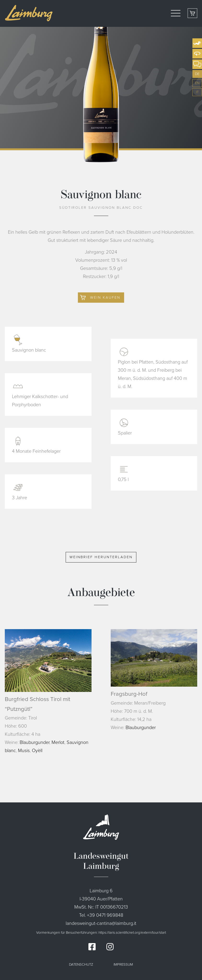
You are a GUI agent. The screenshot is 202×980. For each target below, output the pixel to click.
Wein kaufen (105, 297)
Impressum (123, 964)
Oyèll (37, 750)
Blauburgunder (35, 742)
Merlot (58, 742)
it (197, 92)
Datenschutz (81, 964)
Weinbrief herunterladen (101, 557)
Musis (24, 750)
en (197, 83)
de (197, 74)
